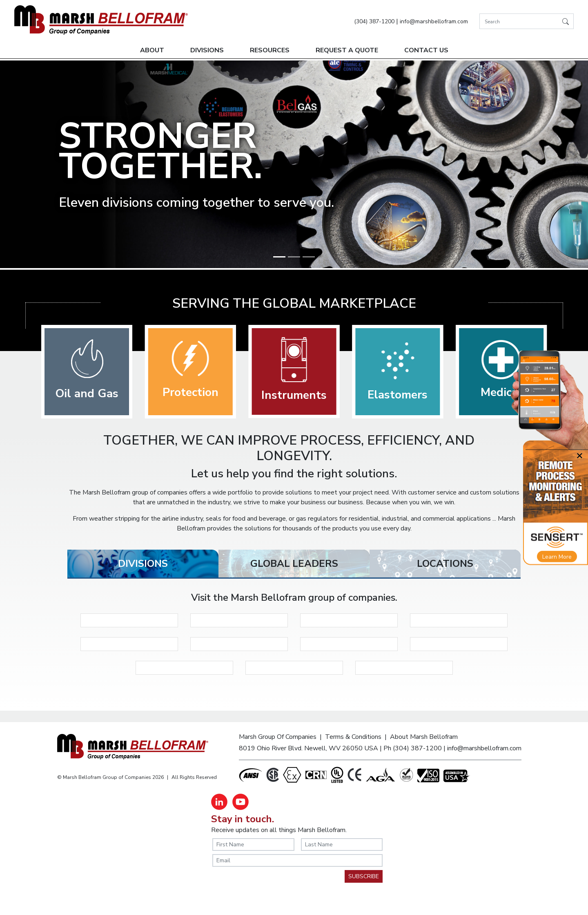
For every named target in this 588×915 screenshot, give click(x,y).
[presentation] (274, 886)
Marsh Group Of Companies (278, 737)
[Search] (527, 21)
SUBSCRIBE (364, 876)
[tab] (143, 564)
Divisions (207, 50)
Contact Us (426, 50)
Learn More (557, 557)
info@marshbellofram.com (434, 21)
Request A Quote (347, 50)
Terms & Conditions (353, 737)
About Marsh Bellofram (424, 737)
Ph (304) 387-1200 (413, 748)
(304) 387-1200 (374, 21)
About (152, 50)
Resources (270, 50)
